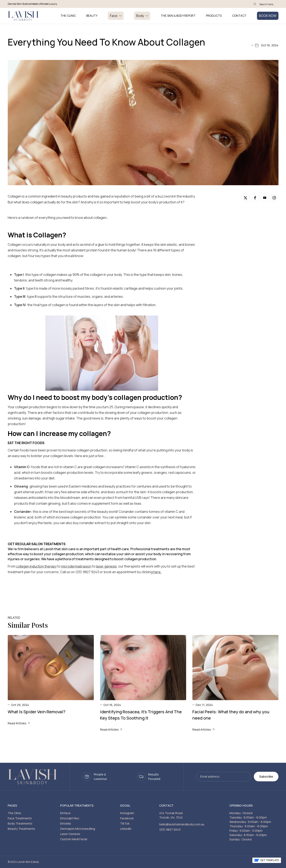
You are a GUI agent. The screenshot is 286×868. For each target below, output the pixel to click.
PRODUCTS (214, 16)
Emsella (65, 823)
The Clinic (15, 813)
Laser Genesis (70, 834)
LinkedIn (126, 829)
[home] (23, 16)
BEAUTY (92, 16)
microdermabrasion (76, 566)
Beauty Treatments (21, 829)
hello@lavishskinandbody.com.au (182, 824)
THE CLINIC (68, 16)
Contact (239, 16)
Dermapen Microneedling (78, 829)
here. (157, 572)
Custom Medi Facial (74, 839)
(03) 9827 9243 (170, 829)
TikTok (125, 823)
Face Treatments (20, 818)
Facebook (127, 818)
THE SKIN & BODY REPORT (178, 16)
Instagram (127, 813)
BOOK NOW (268, 16)
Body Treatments (20, 823)
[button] (116, 16)
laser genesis (106, 566)
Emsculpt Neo (70, 818)
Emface (65, 813)
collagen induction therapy (36, 566)
